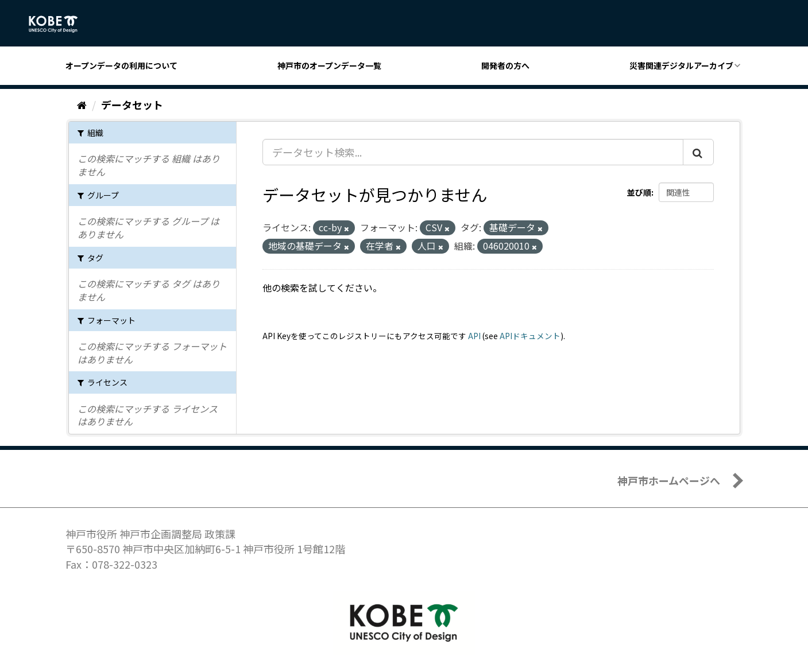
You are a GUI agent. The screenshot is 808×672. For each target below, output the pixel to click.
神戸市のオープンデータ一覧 (329, 65)
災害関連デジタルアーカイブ (681, 65)
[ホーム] (82, 104)
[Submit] (698, 152)
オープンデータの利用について (121, 65)
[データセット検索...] (473, 152)
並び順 (639, 192)
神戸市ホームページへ (669, 480)
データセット (132, 104)
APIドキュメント (530, 336)
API (474, 336)
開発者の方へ (505, 65)
